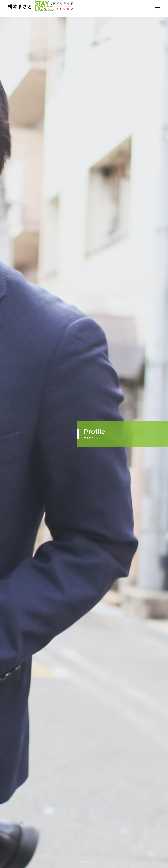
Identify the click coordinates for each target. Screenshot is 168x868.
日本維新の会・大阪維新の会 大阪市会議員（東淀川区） (47, 8)
